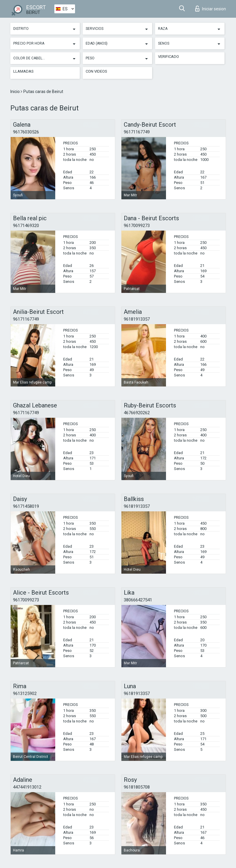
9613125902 (25, 694)
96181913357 (137, 319)
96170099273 (137, 226)
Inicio (16, 92)
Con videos (96, 71)
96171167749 (137, 132)
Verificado (169, 57)
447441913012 (27, 787)
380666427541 (138, 600)
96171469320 (26, 226)
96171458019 (26, 506)
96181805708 (137, 787)
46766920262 (137, 413)
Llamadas (23, 71)
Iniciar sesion (211, 9)
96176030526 (26, 132)
